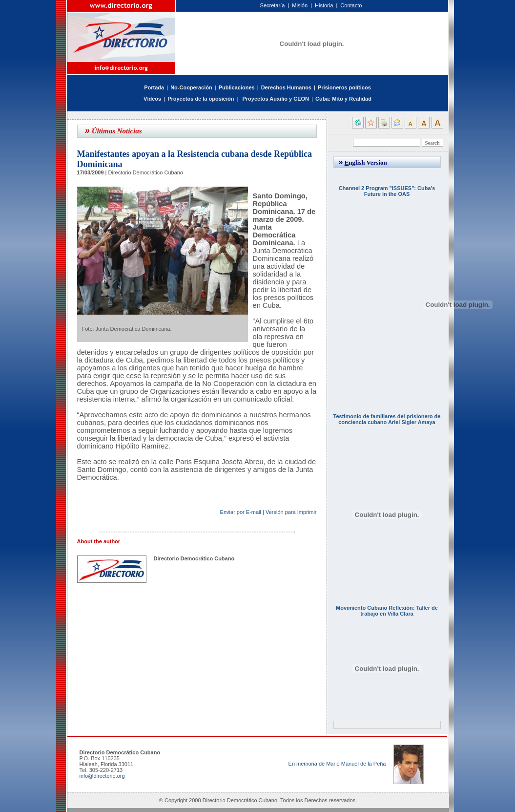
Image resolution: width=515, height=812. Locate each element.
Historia (324, 5)
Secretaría (273, 5)
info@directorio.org (102, 776)
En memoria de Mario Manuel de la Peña (337, 764)
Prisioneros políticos (344, 87)
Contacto (351, 5)
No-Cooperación (191, 87)
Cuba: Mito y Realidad (343, 99)
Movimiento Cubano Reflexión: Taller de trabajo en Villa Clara (387, 611)
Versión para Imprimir (291, 512)
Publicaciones (237, 87)
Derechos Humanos (286, 87)
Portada (154, 87)
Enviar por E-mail (241, 512)
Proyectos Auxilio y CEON (276, 99)
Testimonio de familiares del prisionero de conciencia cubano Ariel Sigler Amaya (387, 419)
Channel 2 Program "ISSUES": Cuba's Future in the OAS (387, 191)
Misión (300, 5)
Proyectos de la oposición (201, 99)
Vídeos (152, 99)
